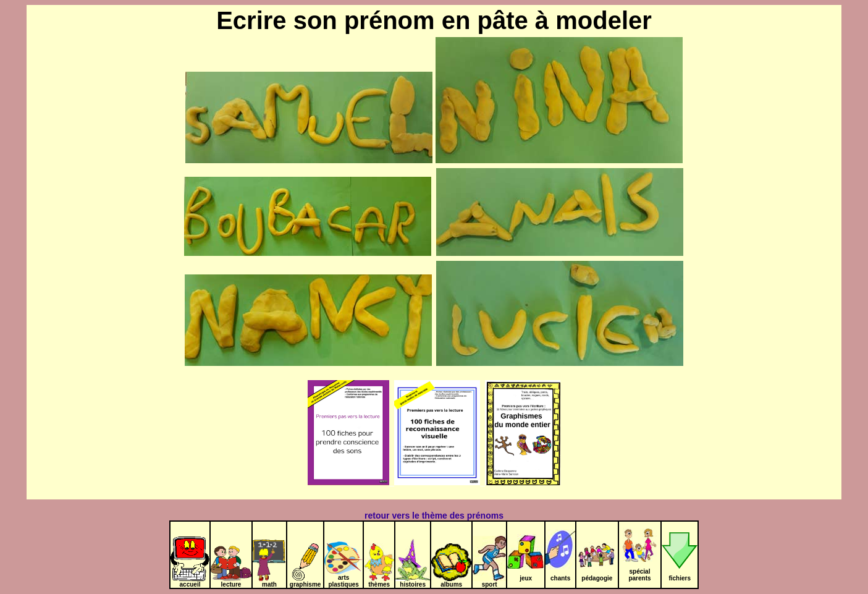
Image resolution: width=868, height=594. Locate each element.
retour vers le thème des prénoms (434, 516)
